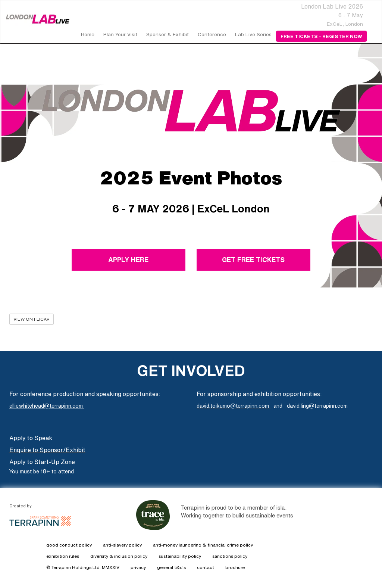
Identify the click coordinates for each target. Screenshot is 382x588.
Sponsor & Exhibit (167, 34)
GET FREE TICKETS (253, 259)
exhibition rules (63, 556)
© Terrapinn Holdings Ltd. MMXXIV (83, 567)
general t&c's (171, 567)
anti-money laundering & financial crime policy (203, 545)
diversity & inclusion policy (119, 556)
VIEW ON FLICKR (32, 319)
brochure (235, 567)
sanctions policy (230, 556)
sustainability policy (180, 556)
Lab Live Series (253, 34)
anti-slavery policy (122, 545)
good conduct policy (69, 545)
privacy (138, 567)
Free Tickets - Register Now (321, 36)
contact (206, 567)
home (88, 34)
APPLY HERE (129, 259)
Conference (212, 34)
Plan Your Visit (120, 34)
